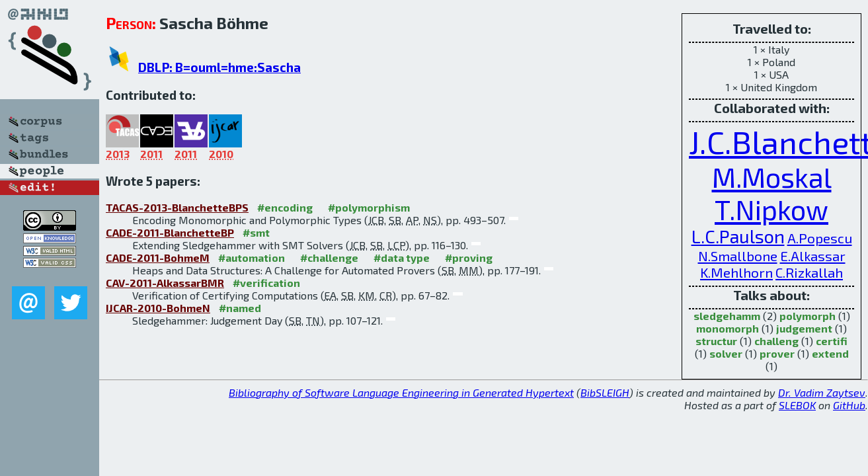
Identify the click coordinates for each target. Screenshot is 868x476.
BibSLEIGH (605, 392)
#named (240, 308)
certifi (832, 341)
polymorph (808, 316)
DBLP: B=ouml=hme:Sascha (219, 67)
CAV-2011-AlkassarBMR (165, 283)
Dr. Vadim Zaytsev (822, 392)
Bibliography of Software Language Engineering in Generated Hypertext (401, 392)
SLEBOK (797, 405)
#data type (402, 258)
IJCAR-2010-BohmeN (158, 308)
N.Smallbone (738, 256)
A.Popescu (820, 238)
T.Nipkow (771, 209)
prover (777, 353)
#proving (469, 258)
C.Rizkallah (809, 272)
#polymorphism (369, 207)
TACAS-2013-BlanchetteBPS (177, 207)
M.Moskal (772, 177)
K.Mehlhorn (736, 272)
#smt (256, 232)
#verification (266, 283)
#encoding (285, 207)
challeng (776, 341)
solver (726, 353)
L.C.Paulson (738, 236)
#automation (252, 258)
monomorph (728, 328)
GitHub (849, 405)
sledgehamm (727, 316)
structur (716, 341)
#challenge (329, 258)
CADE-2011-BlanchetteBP (170, 232)
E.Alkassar (813, 256)
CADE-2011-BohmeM (158, 258)
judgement (804, 328)
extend (830, 353)
